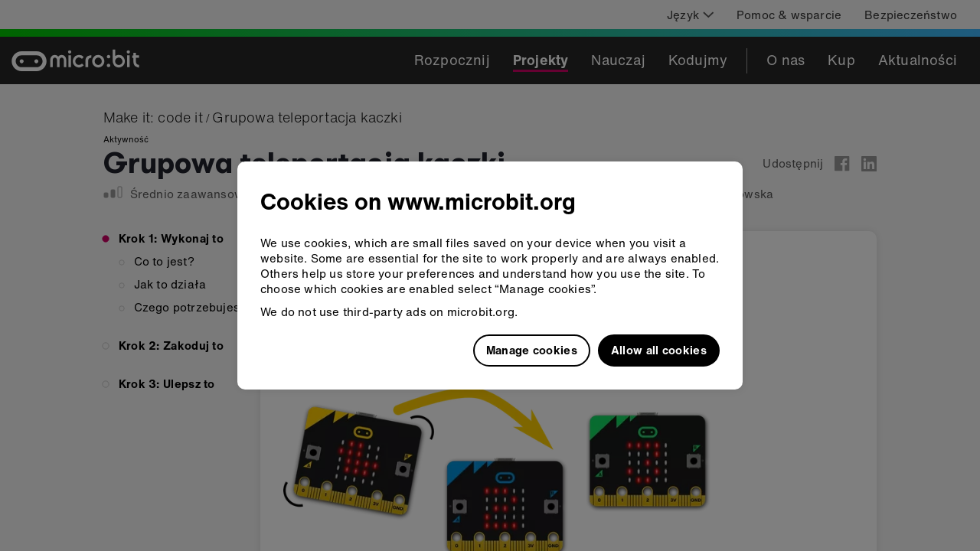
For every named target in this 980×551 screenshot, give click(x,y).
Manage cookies (532, 350)
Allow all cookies (659, 350)
